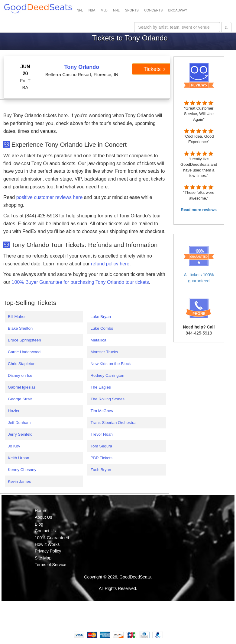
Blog (39, 524)
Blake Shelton (20, 328)
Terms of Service (50, 565)
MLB (104, 10)
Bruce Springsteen (24, 340)
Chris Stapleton (22, 364)
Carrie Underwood (24, 352)
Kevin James (19, 481)
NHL (116, 10)
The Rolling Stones (107, 399)
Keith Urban (18, 458)
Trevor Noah (102, 434)
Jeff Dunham (19, 423)
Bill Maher (17, 317)
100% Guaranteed (52, 538)
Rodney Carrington (107, 375)
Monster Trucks (104, 352)
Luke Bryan (100, 317)
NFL (80, 10)
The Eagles (100, 387)
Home (40, 511)
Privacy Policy (48, 551)
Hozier (14, 411)
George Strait (20, 399)
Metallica (98, 340)
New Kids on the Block (110, 364)
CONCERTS (154, 10)
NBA (92, 10)
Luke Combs (102, 328)
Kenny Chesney (22, 470)
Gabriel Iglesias (22, 387)
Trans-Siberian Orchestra (113, 423)
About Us (44, 517)
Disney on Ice (20, 375)
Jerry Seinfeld (20, 434)
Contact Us (45, 531)
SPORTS (132, 10)
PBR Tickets (101, 458)
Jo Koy (14, 446)
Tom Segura (101, 446)
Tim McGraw (102, 411)
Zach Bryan (101, 470)
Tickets (155, 69)
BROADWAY (178, 10)
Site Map (43, 558)
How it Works (47, 544)
